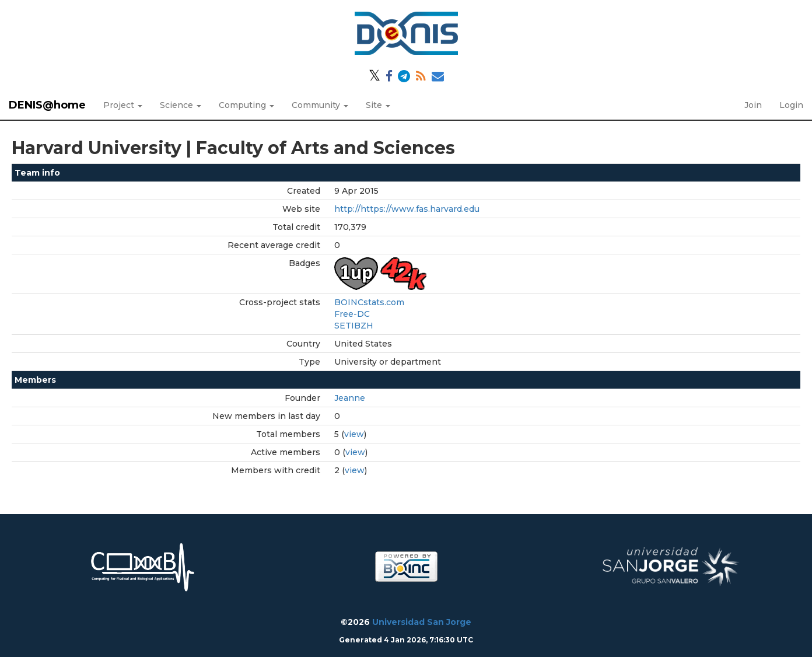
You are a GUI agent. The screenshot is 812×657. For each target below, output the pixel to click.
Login (791, 105)
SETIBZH (354, 326)
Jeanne (350, 398)
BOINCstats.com (369, 302)
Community (320, 105)
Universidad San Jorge (422, 622)
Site (378, 105)
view (354, 434)
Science (181, 105)
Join (753, 105)
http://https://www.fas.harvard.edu (407, 209)
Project (123, 105)
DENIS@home (47, 105)
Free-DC (352, 314)
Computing (246, 105)
